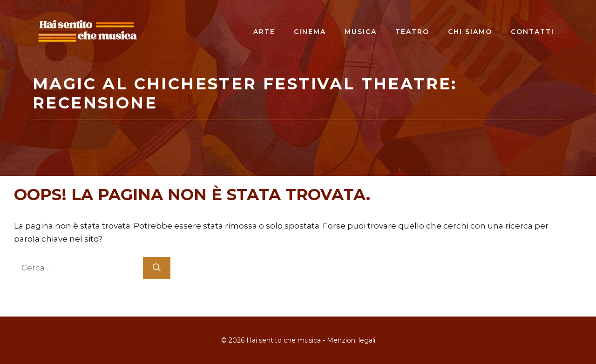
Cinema (310, 32)
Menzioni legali (351, 340)
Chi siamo (470, 32)
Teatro (412, 32)
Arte (264, 32)
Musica (361, 32)
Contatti (532, 32)
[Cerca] (157, 268)
